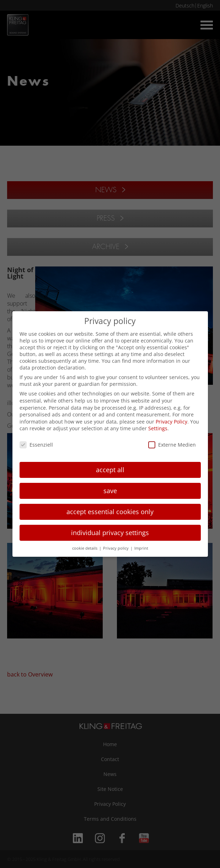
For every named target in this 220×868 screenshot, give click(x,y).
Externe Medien (172, 445)
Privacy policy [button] (116, 548)
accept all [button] (110, 470)
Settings (158, 428)
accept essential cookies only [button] (110, 512)
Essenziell (36, 445)
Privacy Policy (171, 422)
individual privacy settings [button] (110, 533)
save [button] (110, 491)
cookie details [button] (85, 548)
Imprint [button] (141, 548)
